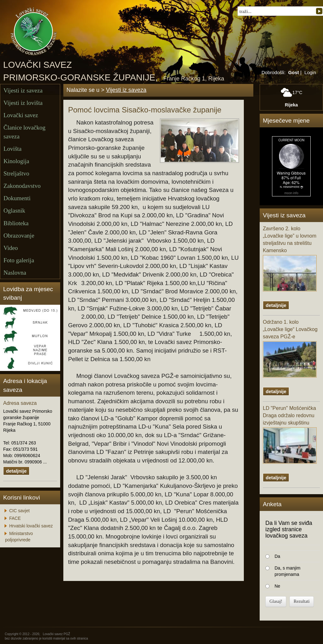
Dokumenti (17, 198)
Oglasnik (14, 210)
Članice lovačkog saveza (24, 132)
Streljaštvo (16, 173)
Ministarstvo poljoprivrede (19, 537)
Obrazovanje (19, 236)
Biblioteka (16, 223)
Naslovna (15, 273)
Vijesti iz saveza (23, 90)
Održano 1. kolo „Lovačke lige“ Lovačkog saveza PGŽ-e (290, 348)
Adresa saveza (20, 403)
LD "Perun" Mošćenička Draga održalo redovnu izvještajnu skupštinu (290, 435)
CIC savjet (19, 511)
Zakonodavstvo (22, 186)
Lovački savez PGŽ (56, 634)
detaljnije (16, 471)
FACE (15, 518)
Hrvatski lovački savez (31, 526)
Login (310, 72)
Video (11, 248)
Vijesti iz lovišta (23, 103)
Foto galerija (19, 260)
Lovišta (13, 149)
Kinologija (16, 161)
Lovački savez (21, 115)
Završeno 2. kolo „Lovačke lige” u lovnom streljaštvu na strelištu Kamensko (290, 258)
